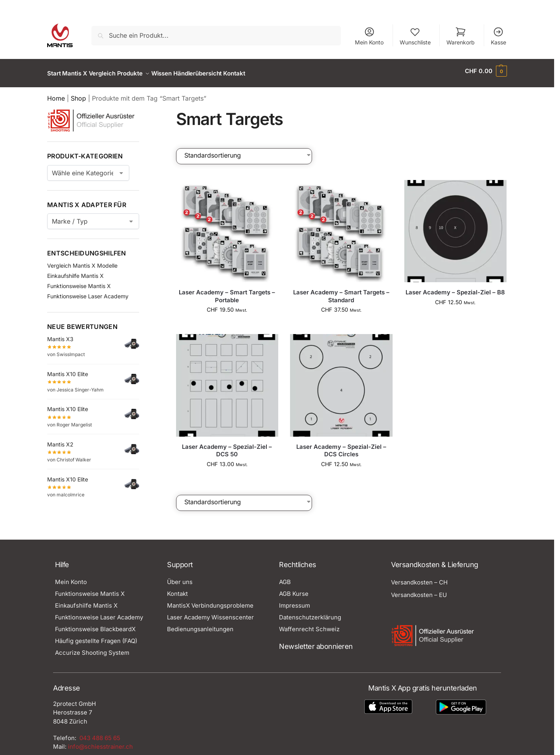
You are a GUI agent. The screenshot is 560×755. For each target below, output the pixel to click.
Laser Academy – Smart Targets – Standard (341, 292)
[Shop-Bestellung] (248, 151)
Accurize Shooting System (92, 648)
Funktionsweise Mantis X (79, 282)
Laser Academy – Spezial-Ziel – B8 (455, 288)
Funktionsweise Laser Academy (88, 292)
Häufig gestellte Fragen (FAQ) (96, 637)
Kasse (498, 36)
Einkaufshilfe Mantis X (75, 271)
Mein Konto (369, 36)
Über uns (180, 578)
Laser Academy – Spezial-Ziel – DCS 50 (227, 446)
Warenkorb (461, 36)
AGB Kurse (294, 589)
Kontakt (177, 589)
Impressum (295, 601)
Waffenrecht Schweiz (309, 625)
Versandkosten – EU (419, 591)
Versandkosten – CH (419, 578)
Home (56, 94)
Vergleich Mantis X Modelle (82, 261)
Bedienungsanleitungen (200, 625)
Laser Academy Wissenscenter (210, 613)
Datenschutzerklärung (310, 613)
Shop (78, 94)
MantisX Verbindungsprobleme (210, 601)
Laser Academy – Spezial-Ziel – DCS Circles (341, 446)
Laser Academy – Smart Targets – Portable (227, 292)
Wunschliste (415, 36)
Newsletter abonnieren (316, 642)
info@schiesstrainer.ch (100, 742)
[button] (486, 71)
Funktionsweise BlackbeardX (95, 625)
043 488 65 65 (100, 733)
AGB (285, 578)
